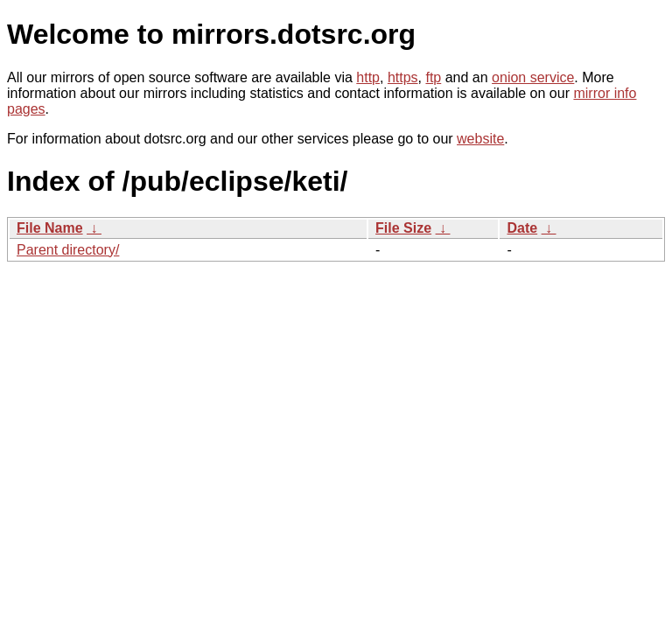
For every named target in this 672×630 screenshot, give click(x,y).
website (480, 139)
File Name (50, 228)
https (403, 77)
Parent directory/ (68, 250)
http (368, 77)
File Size (403, 228)
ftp (433, 77)
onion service (533, 77)
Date (522, 228)
